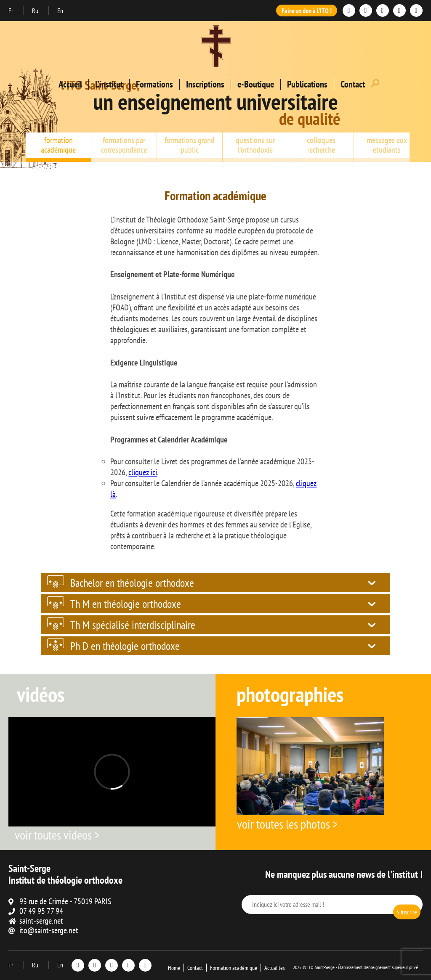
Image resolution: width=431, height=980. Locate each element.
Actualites (275, 968)
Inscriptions (205, 84)
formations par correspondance (124, 145)
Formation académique (234, 968)
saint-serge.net (41, 921)
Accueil (70, 84)
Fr (11, 11)
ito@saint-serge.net (49, 930)
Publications (307, 84)
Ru (36, 11)
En (60, 11)
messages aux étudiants (387, 145)
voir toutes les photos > (287, 824)
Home (174, 968)
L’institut (109, 84)
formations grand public (190, 145)
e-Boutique (256, 84)
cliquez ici (143, 472)
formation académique (58, 145)
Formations (154, 84)
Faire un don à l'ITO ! (307, 11)
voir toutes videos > (57, 835)
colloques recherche (321, 145)
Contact (353, 84)
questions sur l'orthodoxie (255, 145)
